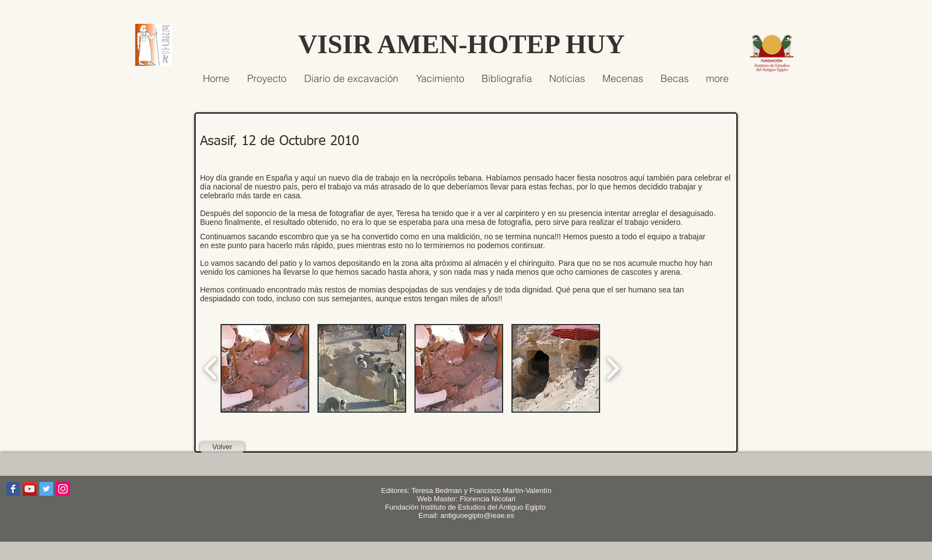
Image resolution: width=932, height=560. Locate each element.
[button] (265, 368)
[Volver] (222, 447)
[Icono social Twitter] (46, 489)
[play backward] (211, 368)
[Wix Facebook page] (13, 489)
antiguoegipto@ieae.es (477, 515)
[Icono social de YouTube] (30, 489)
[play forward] (613, 368)
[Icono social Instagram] (63, 489)
